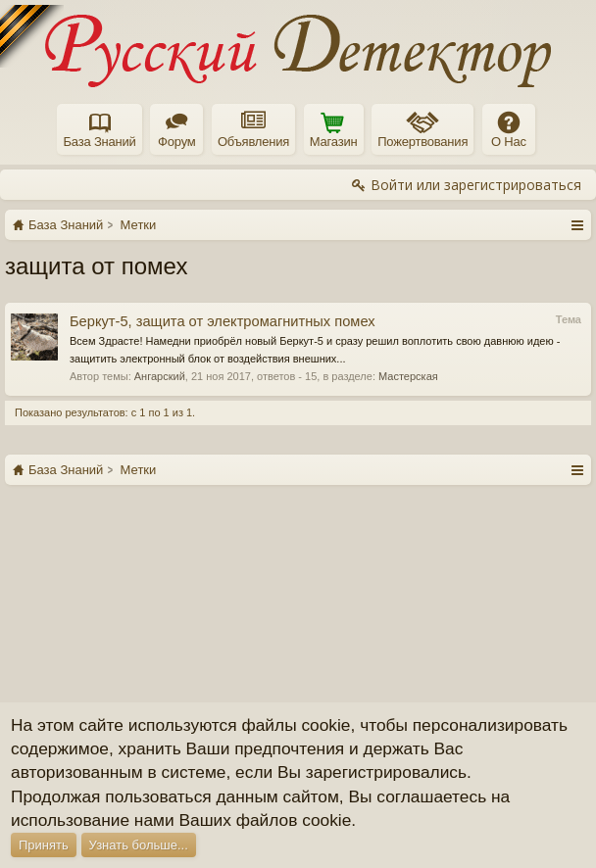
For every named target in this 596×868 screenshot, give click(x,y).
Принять (44, 845)
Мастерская (408, 376)
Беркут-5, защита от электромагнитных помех (223, 321)
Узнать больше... (139, 845)
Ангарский (160, 376)
